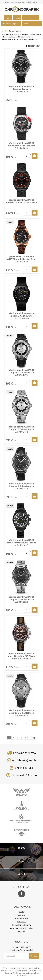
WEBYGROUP (22, 975)
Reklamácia (22, 922)
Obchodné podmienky (22, 925)
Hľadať (8, 19)
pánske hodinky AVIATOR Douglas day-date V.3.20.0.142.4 (21, 89)
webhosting (26, 973)
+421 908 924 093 (24, 947)
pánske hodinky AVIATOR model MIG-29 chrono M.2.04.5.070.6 (21, 316)
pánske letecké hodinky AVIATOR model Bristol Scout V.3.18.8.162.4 (21, 259)
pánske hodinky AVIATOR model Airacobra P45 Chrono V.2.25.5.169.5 (22, 543)
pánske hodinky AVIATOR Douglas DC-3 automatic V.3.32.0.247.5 (21, 429)
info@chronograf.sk (18, 2)
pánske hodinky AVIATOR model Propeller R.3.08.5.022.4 (22, 201)
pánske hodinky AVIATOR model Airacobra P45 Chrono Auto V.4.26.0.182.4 (22, 656)
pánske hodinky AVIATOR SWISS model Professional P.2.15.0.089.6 (22, 146)
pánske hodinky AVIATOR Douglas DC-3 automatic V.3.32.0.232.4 (21, 486)
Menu (26, 24)
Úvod (8, 2)
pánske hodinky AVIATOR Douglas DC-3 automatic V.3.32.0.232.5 (21, 599)
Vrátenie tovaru (22, 918)
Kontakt (22, 932)
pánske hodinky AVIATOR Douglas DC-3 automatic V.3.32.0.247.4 (21, 372)
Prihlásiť (17, 19)
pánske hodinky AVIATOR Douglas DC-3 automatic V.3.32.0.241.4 (21, 713)
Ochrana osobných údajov (21, 928)
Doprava (21, 915)
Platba (22, 912)
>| (34, 738)
